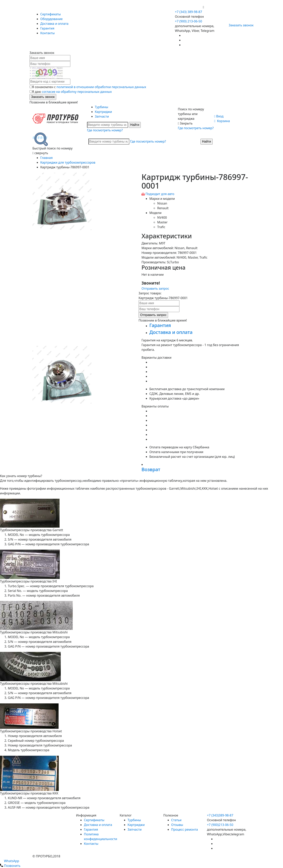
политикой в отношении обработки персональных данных (101, 87)
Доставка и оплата (54, 24)
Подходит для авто (160, 194)
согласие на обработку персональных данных (77, 92)
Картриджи (103, 112)
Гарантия (47, 28)
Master (162, 222)
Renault (163, 208)
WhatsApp (10, 861)
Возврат (151, 469)
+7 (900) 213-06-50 (189, 7)
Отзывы (177, 825)
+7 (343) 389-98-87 (188, 12)
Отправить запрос (155, 288)
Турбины (102, 107)
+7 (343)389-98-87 (220, 815)
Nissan (162, 203)
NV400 (162, 217)
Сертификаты (51, 14)
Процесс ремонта (185, 829)
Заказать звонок (239, 25)
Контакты (47, 33)
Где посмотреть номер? (105, 130)
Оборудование (51, 19)
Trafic (161, 227)
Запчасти (102, 116)
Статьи (176, 820)
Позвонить (10, 866)
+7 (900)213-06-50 (220, 825)
